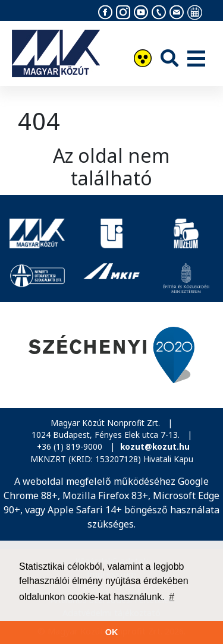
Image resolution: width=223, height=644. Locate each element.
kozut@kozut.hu (155, 446)
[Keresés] (169, 58)
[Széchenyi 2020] (111, 355)
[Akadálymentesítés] (143, 60)
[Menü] (196, 59)
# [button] (172, 597)
